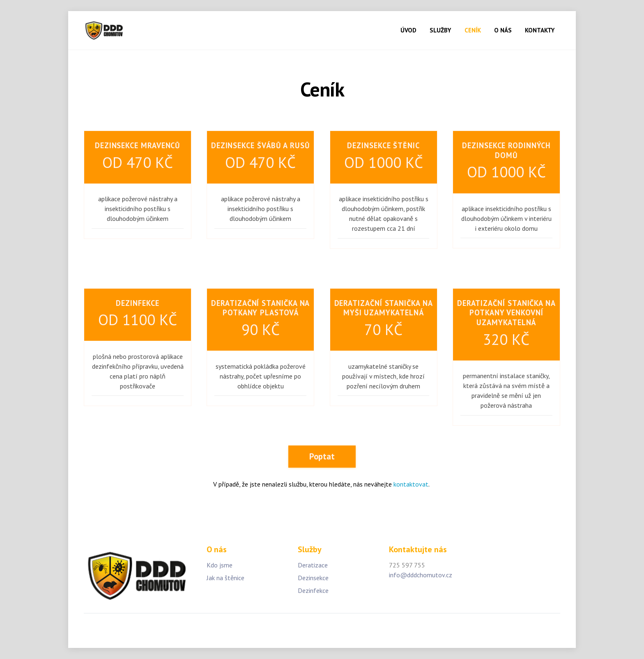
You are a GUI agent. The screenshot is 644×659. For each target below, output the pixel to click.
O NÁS (503, 30)
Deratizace (313, 565)
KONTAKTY (540, 30)
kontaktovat (411, 484)
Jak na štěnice (225, 578)
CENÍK (473, 30)
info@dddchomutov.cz (421, 575)
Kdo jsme (220, 565)
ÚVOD (408, 30)
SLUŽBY (440, 30)
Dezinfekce (313, 590)
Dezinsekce (313, 578)
